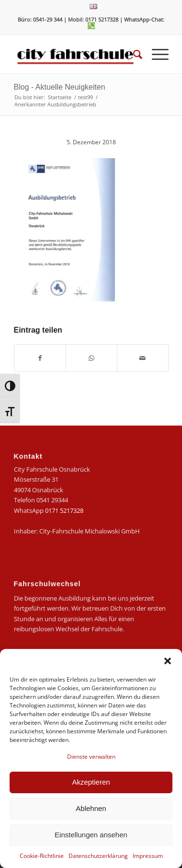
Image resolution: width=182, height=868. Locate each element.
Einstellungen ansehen (91, 835)
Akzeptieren (91, 782)
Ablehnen (91, 808)
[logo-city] (76, 54)
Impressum (148, 856)
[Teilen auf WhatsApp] (91, 358)
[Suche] (133, 54)
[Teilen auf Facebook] (40, 358)
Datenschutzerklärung (98, 856)
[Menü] (155, 54)
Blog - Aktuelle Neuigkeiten (60, 87)
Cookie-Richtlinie (42, 856)
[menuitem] (93, 7)
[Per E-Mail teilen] (143, 358)
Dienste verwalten (91, 757)
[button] (168, 661)
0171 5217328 (64, 510)
